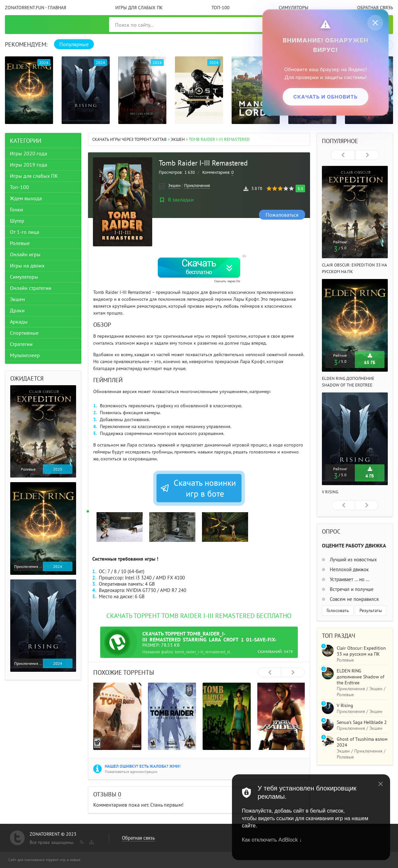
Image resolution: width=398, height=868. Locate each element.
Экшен (178, 139)
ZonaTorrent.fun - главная (36, 8)
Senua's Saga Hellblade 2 (362, 722)
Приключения (197, 186)
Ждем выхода (26, 198)
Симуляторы (294, 8)
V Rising (330, 492)
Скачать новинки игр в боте (198, 488)
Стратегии (21, 344)
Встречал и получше (351, 589)
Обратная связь (375, 8)
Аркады (19, 322)
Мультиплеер (25, 355)
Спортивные (24, 333)
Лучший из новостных (353, 559)
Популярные (74, 44)
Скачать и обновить (325, 96)
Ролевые (20, 243)
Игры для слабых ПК (139, 8)
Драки (17, 310)
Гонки (16, 209)
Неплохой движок (349, 569)
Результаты (371, 610)
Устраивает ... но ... (349, 579)
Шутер (17, 221)
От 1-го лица (25, 232)
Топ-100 (221, 8)
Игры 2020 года (28, 153)
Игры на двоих (27, 265)
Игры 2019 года (28, 165)
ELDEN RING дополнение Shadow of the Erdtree (360, 677)
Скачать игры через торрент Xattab (129, 139)
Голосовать (338, 610)
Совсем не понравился (354, 599)
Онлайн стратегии (31, 288)
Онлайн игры (25, 254)
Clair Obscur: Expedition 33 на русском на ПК (361, 651)
